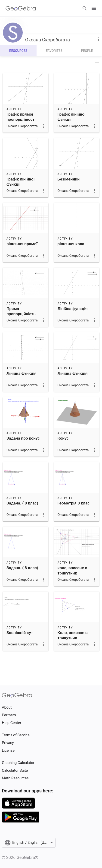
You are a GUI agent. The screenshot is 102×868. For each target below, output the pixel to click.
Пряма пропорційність (21, 311)
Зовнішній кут (20, 633)
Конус (63, 438)
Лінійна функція (73, 309)
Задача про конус (23, 438)
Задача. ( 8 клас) (22, 503)
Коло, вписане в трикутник (73, 635)
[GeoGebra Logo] (21, 8)
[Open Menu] (94, 8)
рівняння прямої (22, 244)
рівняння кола (71, 244)
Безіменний (69, 179)
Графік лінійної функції (72, 117)
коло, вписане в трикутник (72, 570)
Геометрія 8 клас (74, 503)
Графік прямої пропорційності (21, 117)
